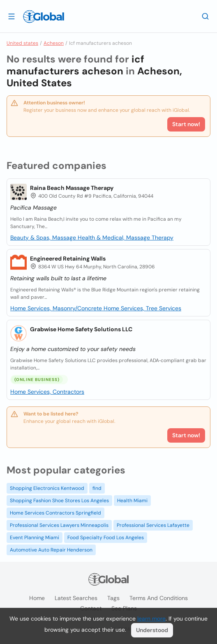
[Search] (205, 16)
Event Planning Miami (35, 538)
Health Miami (132, 501)
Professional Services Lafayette (153, 525)
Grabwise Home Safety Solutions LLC (81, 329)
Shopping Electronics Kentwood (47, 488)
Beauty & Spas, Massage (44, 238)
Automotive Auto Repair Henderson (51, 550)
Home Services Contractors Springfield (55, 513)
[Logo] (44, 16)
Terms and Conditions (159, 598)
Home (37, 598)
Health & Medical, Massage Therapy (126, 238)
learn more (151, 619)
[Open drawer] (12, 16)
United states (22, 43)
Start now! (186, 435)
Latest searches (76, 598)
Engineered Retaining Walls (68, 259)
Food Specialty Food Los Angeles (106, 538)
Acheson (54, 43)
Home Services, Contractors (47, 392)
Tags (113, 598)
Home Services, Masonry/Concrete (57, 308)
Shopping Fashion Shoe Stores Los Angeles (59, 501)
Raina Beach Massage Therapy (72, 188)
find (97, 488)
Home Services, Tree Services (142, 308)
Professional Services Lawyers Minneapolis (59, 525)
